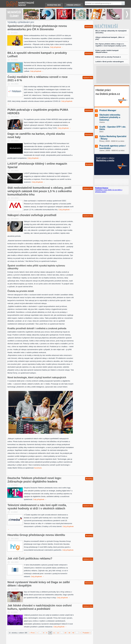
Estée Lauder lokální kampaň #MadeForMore (107, 51)
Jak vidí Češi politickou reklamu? (30, 558)
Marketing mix (54, 5)
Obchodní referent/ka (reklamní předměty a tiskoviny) (110, 117)
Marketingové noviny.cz (17, 4)
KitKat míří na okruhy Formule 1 (108, 57)
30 (69, 633)
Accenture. (38, 468)
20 (65, 633)
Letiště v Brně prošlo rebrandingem (110, 62)
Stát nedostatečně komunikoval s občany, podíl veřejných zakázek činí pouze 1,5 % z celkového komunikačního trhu (40, 191)
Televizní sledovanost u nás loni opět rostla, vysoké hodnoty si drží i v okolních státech (37, 507)
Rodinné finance (102, 188)
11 (54, 633)
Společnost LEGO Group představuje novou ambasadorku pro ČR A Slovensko (37, 28)
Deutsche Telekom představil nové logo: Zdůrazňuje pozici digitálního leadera (35, 480)
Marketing (89, 27)
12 (58, 633)
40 (73, 633)
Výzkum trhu (88, 78)
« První (32, 633)
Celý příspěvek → (57, 47)
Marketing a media (105, 160)
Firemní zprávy (74, 5)
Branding (89, 164)
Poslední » (87, 633)
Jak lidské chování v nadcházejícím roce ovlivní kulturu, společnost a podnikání (40, 607)
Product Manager (108, 110)
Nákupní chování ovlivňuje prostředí (32, 215)
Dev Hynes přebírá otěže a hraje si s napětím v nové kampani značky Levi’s (111, 45)
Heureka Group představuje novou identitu (36, 535)
